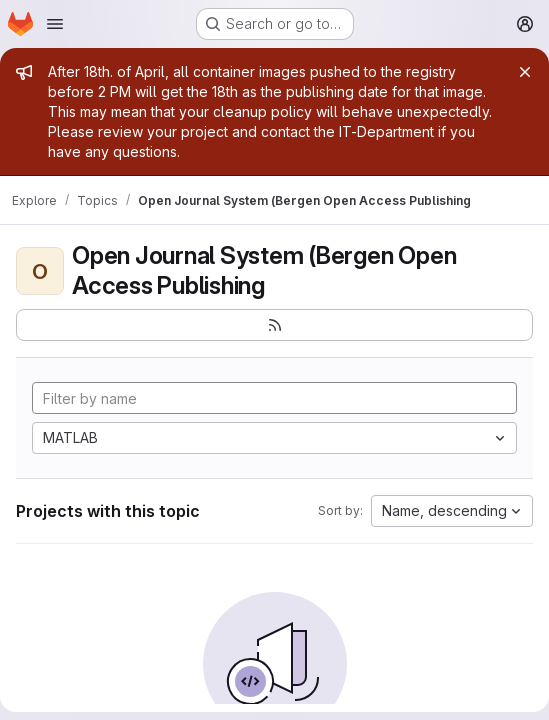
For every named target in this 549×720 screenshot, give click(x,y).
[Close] (525, 72)
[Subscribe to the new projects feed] (274, 325)
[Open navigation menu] (55, 24)
